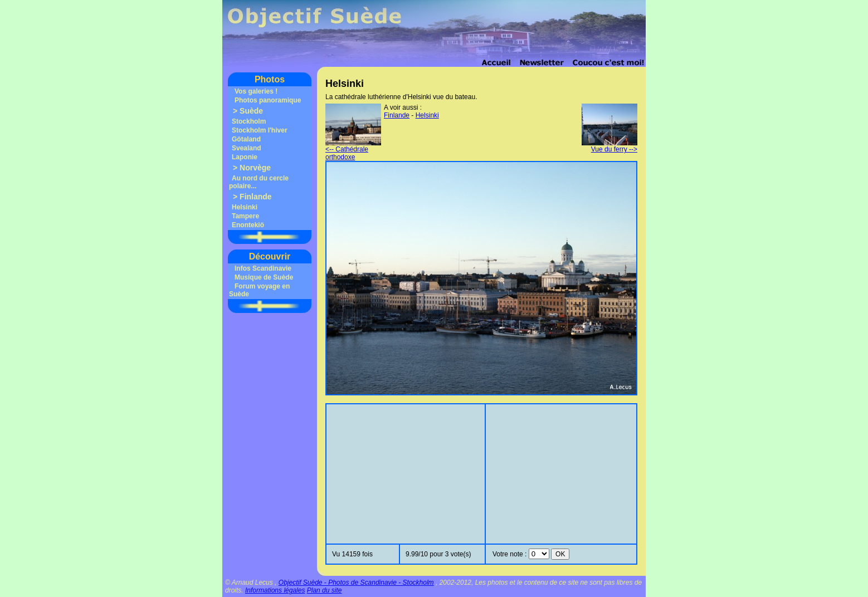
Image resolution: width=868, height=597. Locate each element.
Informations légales (275, 590)
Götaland (246, 139)
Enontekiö (248, 225)
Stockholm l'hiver (260, 130)
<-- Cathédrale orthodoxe (353, 150)
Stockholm (249, 121)
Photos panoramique (268, 100)
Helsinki (245, 207)
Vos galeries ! (256, 91)
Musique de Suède (264, 277)
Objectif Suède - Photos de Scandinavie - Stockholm (356, 583)
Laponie (245, 157)
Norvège (255, 168)
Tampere (245, 216)
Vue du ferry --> (609, 146)
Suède (251, 111)
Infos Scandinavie (263, 268)
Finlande (256, 197)
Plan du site (325, 590)
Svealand (247, 148)
